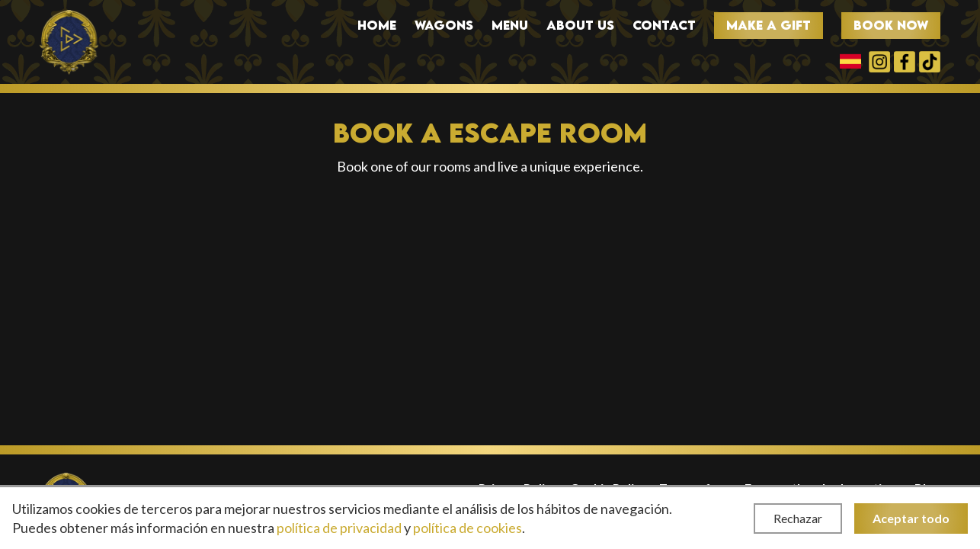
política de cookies (468, 528)
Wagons (444, 26)
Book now (891, 25)
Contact (664, 26)
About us (580, 26)
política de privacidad (339, 528)
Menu (510, 26)
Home (377, 26)
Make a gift (769, 25)
